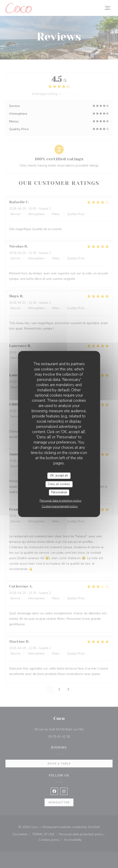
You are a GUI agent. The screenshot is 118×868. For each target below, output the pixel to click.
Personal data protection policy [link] (60, 501)
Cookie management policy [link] (60, 506)
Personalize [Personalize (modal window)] (59, 492)
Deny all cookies (59, 484)
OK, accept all (59, 476)
